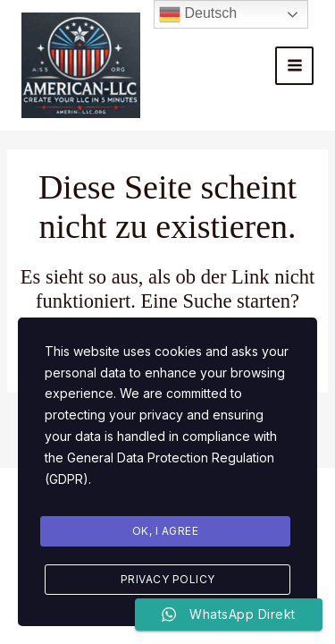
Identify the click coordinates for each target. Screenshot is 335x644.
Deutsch (198, 14)
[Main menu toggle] (294, 66)
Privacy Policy (168, 579)
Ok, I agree (166, 531)
